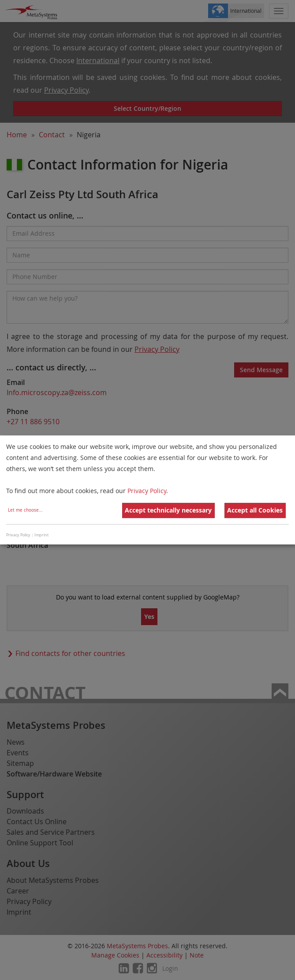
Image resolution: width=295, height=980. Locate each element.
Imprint (41, 535)
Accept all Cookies (255, 511)
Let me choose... (25, 511)
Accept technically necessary (168, 511)
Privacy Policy (147, 491)
